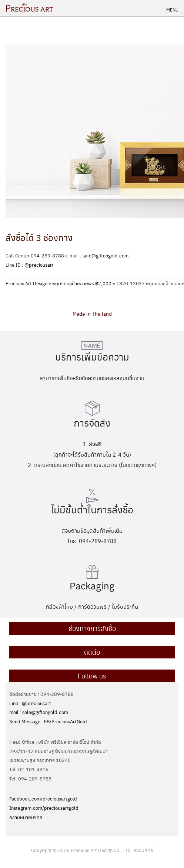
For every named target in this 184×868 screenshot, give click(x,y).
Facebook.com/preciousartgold (43, 798)
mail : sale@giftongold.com (39, 712)
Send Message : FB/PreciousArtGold (48, 721)
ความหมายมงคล (26, 817)
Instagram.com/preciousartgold (44, 808)
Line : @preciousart (30, 703)
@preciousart (39, 265)
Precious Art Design (26, 283)
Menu (172, 10)
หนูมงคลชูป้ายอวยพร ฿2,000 (82, 283)
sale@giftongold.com (106, 255)
